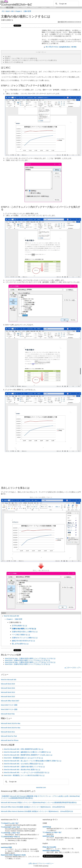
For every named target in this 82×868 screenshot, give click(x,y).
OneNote (53, 7)
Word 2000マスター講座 (9, 709)
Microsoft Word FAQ (8, 714)
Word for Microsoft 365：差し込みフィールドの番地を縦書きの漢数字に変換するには (33, 761)
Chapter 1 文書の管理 (14, 619)
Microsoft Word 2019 (8, 684)
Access (44, 7)
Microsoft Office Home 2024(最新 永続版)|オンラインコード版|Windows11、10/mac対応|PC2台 (33, 807)
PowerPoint (34, 7)
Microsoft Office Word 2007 (10, 701)
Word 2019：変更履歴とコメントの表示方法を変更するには (24, 775)
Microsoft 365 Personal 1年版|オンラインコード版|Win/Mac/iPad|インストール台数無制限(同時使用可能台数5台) (39, 802)
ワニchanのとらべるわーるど (52, 832)
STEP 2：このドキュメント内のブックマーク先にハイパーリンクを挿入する (31, 60)
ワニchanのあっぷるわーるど (10, 833)
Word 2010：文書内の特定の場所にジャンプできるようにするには (28, 664)
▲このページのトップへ (73, 668)
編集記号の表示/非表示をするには (23, 641)
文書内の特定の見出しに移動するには (25, 632)
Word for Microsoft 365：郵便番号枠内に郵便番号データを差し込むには (28, 755)
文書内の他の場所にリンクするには (26, 16)
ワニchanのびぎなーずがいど (10, 837)
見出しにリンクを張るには (14, 62)
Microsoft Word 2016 (8, 688)
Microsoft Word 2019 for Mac (11, 723)
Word (10, 7)
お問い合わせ (33, 863)
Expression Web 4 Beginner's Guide (13, 855)
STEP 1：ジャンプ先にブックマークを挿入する (21, 58)
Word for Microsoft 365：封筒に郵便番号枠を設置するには (24, 749)
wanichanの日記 (6, 847)
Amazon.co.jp (7, 791)
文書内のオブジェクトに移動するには (25, 638)
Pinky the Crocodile (49, 847)
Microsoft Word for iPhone (10, 740)
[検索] (66, 4)
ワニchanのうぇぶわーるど (10, 823)
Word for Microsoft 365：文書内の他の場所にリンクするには (24, 767)
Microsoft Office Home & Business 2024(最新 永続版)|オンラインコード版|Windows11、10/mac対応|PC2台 (37, 811)
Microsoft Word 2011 (8, 732)
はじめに (8, 56)
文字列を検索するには (19, 626)
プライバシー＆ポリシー (46, 863)
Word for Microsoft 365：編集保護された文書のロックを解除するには (27, 752)
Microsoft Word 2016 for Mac (11, 728)
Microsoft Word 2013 (8, 692)
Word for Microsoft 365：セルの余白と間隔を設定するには (24, 764)
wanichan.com (41, 787)
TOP (3, 7)
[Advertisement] (41, 470)
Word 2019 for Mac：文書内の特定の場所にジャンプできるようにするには (30, 658)
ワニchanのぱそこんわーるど (10, 827)
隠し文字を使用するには (20, 644)
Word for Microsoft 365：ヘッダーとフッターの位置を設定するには (27, 772)
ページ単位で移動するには (21, 635)
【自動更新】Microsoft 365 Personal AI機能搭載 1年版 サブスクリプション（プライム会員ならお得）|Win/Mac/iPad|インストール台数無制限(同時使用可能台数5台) (40, 797)
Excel (17, 7)
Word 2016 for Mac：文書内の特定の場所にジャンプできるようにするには (30, 662)
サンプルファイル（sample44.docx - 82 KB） (61, 47)
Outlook (24, 7)
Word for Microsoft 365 (11, 616)
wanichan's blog (48, 836)
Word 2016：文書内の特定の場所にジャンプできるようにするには (28, 660)
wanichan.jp (47, 827)
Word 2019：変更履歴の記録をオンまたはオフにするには (23, 758)
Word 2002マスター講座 (9, 705)
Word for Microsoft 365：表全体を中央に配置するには (22, 770)
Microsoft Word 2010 (8, 696)
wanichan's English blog (51, 851)
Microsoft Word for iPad (9, 736)
